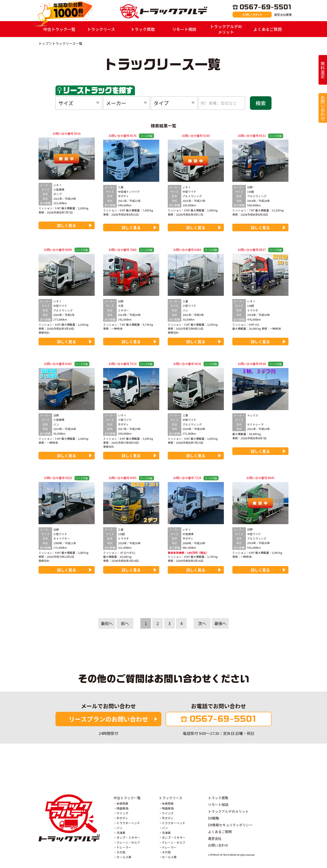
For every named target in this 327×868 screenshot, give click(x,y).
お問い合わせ (252, 15)
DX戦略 (213, 818)
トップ (44, 43)
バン (120, 828)
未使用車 (122, 803)
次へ (202, 623)
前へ (125, 623)
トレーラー (124, 847)
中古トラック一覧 (59, 29)
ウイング (122, 813)
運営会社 (215, 838)
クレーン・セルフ (128, 842)
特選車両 (122, 808)
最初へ (107, 623)
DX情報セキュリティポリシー (230, 825)
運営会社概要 (283, 15)
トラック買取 (143, 29)
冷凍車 (121, 833)
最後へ (220, 623)
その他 (121, 852)
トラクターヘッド (128, 823)
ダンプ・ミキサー (128, 838)
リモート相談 (184, 29)
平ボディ (122, 818)
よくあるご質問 (268, 29)
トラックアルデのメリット (226, 29)
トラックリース (101, 29)
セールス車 (124, 857)
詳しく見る (67, 225)
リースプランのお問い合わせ (108, 719)
